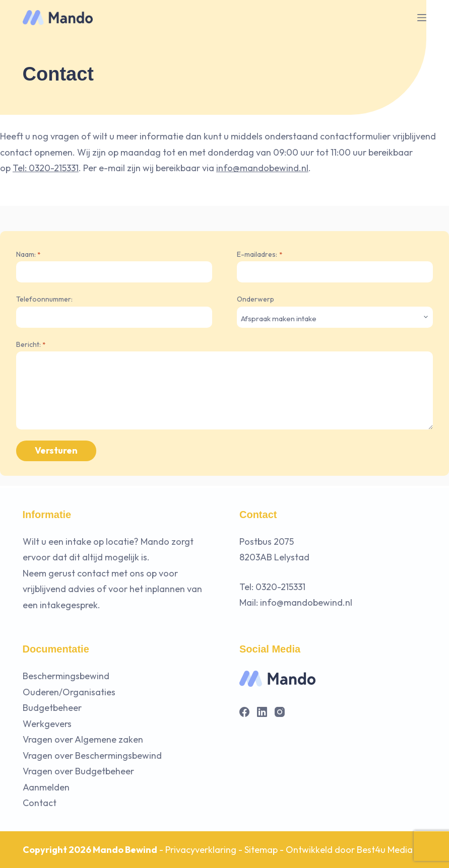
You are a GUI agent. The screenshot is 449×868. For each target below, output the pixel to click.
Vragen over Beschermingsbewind (92, 755)
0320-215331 (280, 587)
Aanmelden (46, 787)
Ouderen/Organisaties (69, 692)
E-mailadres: (259, 255)
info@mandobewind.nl (262, 168)
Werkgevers (47, 724)
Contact (40, 803)
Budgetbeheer (52, 708)
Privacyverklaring (201, 850)
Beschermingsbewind (66, 676)
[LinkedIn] (262, 712)
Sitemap (261, 850)
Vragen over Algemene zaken (83, 739)
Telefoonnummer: (44, 299)
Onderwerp (255, 299)
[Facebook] (244, 712)
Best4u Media (385, 850)
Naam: (28, 255)
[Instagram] (280, 712)
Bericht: (31, 345)
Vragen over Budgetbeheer (78, 771)
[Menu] (422, 18)
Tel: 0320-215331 (46, 168)
